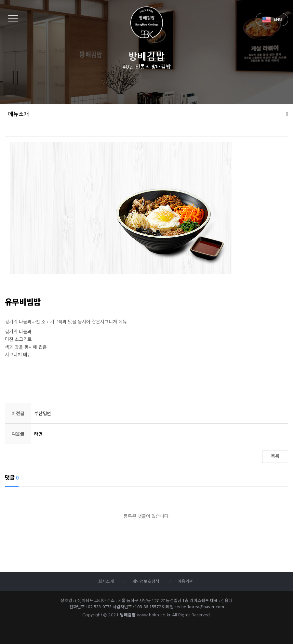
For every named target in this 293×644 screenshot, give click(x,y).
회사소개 (106, 582)
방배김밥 (146, 23)
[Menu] (13, 18)
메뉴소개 (19, 114)
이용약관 (185, 582)
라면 (38, 434)
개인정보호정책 (146, 582)
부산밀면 (43, 414)
